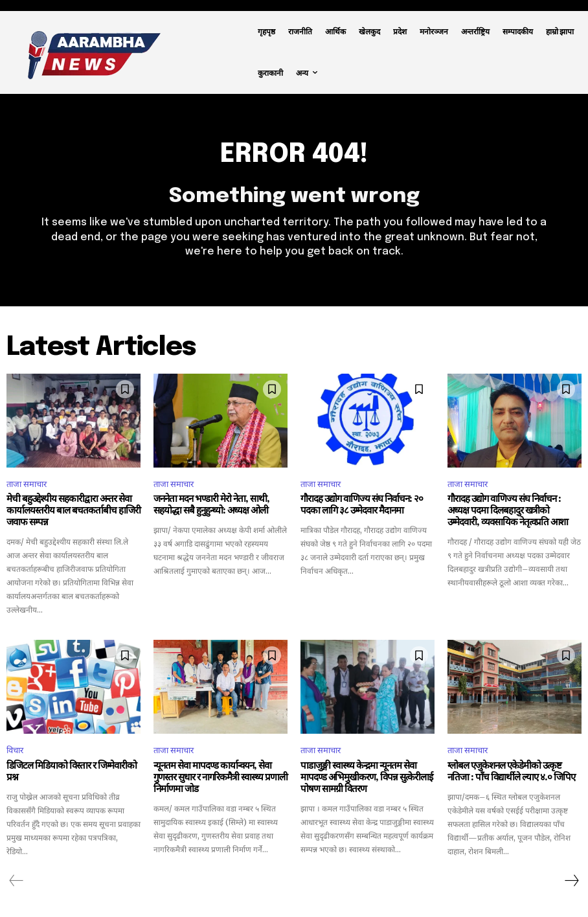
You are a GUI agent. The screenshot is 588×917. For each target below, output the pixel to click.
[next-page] (571, 881)
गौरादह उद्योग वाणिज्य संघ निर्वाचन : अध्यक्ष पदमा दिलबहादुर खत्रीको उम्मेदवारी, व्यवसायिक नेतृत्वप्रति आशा (508, 511)
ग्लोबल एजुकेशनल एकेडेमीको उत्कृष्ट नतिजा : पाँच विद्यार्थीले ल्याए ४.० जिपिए (511, 772)
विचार (15, 750)
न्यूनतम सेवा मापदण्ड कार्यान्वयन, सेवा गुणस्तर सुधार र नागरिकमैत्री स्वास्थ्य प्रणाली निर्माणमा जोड (220, 778)
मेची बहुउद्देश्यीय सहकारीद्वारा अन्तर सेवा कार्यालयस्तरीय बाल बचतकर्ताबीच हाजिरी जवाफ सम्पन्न (73, 511)
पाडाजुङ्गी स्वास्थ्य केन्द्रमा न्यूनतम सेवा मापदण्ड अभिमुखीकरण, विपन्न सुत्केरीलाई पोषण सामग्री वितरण (367, 778)
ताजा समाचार (27, 483)
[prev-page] (17, 881)
